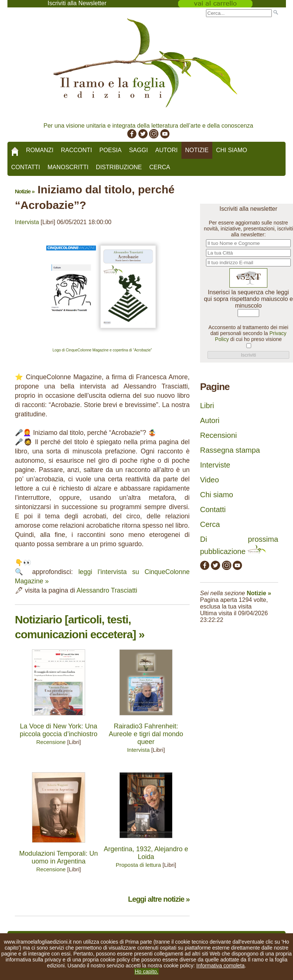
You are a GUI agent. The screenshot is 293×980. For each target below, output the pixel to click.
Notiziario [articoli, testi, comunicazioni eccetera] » (80, 627)
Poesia (110, 150)
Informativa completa (220, 966)
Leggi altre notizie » (159, 899)
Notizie (197, 150)
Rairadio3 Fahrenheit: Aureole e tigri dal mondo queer (146, 734)
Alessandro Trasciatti (107, 590)
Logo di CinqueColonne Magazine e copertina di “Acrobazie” (102, 350)
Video (210, 480)
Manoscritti (68, 167)
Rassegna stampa (230, 450)
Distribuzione (119, 167)
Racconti (77, 150)
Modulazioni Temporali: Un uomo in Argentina (59, 857)
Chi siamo (232, 150)
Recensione (51, 742)
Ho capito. (146, 971)
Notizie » (25, 191)
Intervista (27, 222)
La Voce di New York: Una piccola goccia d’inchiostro (59, 730)
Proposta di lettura (138, 865)
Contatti (26, 167)
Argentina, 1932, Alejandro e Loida (146, 853)
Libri (207, 406)
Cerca (160, 167)
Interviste (215, 465)
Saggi (139, 150)
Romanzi (40, 150)
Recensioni (218, 435)
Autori (167, 150)
